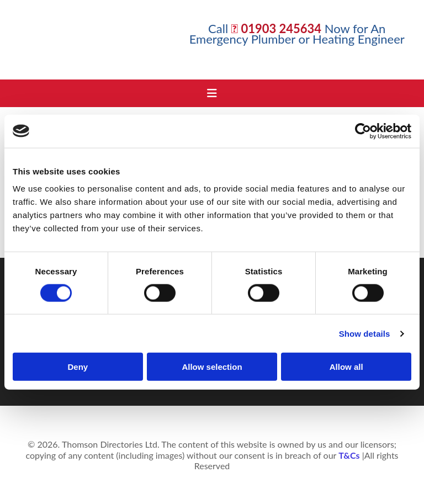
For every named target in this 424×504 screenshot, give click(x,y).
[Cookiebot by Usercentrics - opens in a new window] (363, 131)
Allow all (346, 367)
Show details (365, 333)
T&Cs (349, 455)
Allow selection (212, 367)
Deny (78, 367)
